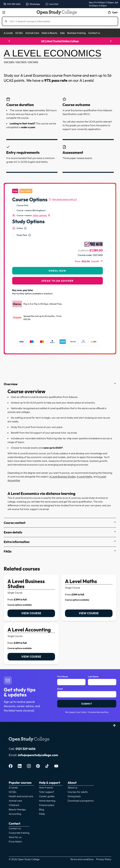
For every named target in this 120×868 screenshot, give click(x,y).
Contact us (94, 33)
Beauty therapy (17, 801)
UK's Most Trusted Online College (60, 41)
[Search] (61, 21)
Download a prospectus (81, 792)
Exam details (60, 524)
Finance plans (47, 797)
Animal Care (32, 33)
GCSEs (19, 33)
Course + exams (33, 207)
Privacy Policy (104, 851)
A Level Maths (84, 468)
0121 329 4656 (25, 741)
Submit (87, 696)
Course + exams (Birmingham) (31, 202)
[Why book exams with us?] (63, 191)
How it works (46, 779)
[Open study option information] (25, 220)
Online (20, 220)
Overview (60, 376)
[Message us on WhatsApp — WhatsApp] (33, 4)
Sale (62, 33)
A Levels (8, 33)
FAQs (60, 543)
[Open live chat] (52, 4)
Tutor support (47, 784)
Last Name (94, 669)
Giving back (74, 788)
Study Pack (22, 227)
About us (72, 779)
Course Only (22, 197)
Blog (42, 801)
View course (31, 605)
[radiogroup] (57, 202)
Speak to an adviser (58, 273)
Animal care (15, 792)
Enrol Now (57, 263)
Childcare (14, 797)
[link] (31, 590)
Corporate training (19, 825)
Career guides (47, 788)
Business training (76, 33)
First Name (64, 669)
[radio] (14, 197)
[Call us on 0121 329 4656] (12, 4)
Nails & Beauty (49, 33)
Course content (60, 515)
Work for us (15, 829)
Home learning (47, 792)
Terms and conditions (82, 851)
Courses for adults (78, 784)
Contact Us (15, 820)
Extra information (60, 534)
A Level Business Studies (62, 468)
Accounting (15, 806)
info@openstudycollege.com (38, 747)
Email (61, 681)
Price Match (15, 833)
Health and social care (21, 788)
